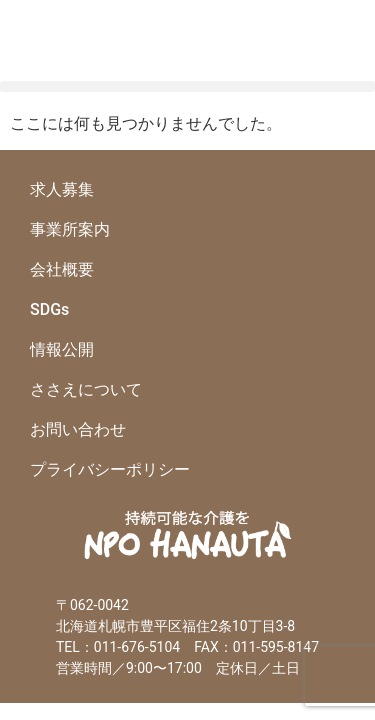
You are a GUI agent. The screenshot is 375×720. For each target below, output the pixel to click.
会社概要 (62, 269)
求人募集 (62, 189)
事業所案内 (70, 229)
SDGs (49, 309)
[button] (187, 86)
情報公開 (62, 349)
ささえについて (86, 389)
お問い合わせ (78, 429)
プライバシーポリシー (110, 469)
